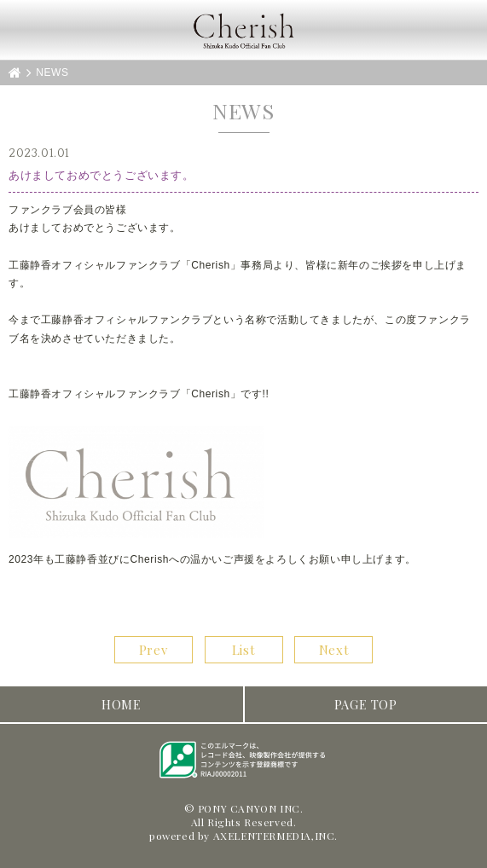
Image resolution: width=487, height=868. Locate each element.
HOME (121, 704)
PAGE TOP (366, 704)
